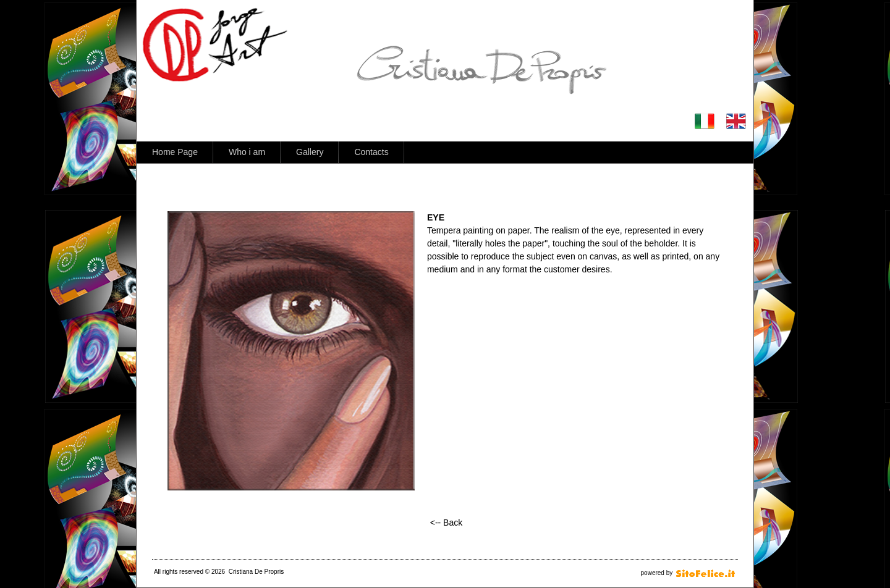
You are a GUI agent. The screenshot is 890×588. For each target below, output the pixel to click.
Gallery (310, 152)
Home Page (175, 152)
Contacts (371, 152)
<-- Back (447, 523)
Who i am (247, 152)
